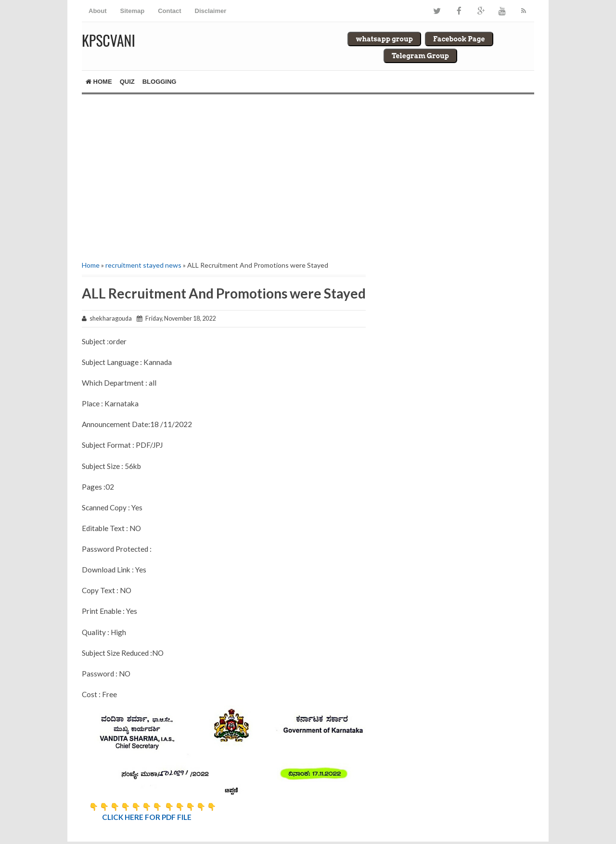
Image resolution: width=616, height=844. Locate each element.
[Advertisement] (224, 176)
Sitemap (133, 11)
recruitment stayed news (143, 265)
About (98, 11)
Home (99, 82)
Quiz (127, 82)
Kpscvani (109, 40)
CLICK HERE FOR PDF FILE (148, 817)
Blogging (160, 82)
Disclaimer (211, 11)
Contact (169, 11)
